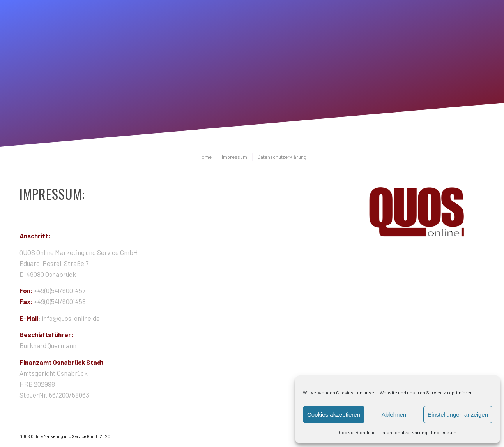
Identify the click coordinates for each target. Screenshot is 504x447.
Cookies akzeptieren (334, 414)
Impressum (444, 432)
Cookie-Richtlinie (357, 432)
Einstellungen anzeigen (458, 414)
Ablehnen (394, 414)
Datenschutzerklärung (403, 432)
